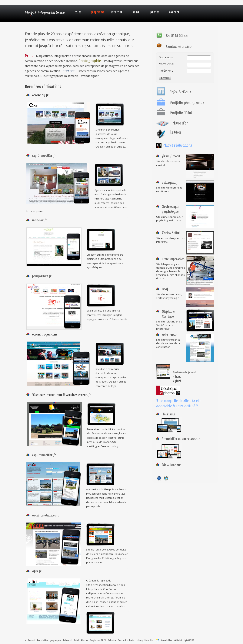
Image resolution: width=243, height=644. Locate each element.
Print (136, 12)
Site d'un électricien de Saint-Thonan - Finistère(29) (169, 325)
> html (177, 376)
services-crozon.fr (78, 395)
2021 (78, 12)
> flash (177, 381)
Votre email (167, 64)
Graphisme (98, 12)
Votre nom (166, 57)
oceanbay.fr (40, 95)
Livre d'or (149, 640)
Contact (174, 12)
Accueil (32, 640)
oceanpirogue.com (45, 334)
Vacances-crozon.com (47, 395)
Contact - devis (126, 640)
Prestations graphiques (49, 640)
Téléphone (166, 70)
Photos (155, 12)
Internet (117, 12)
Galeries (112, 640)
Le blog (139, 640)
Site (158, 161)
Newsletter (167, 640)
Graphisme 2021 (98, 640)
